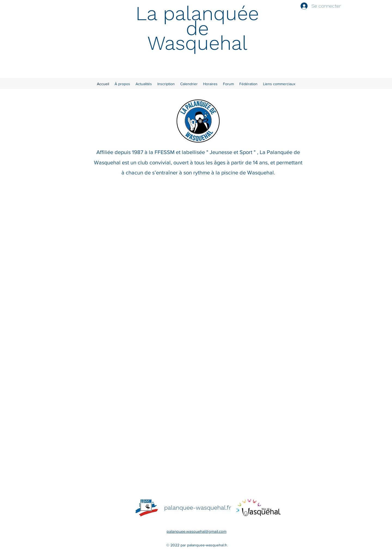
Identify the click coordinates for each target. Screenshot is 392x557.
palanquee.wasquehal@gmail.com (197, 531)
